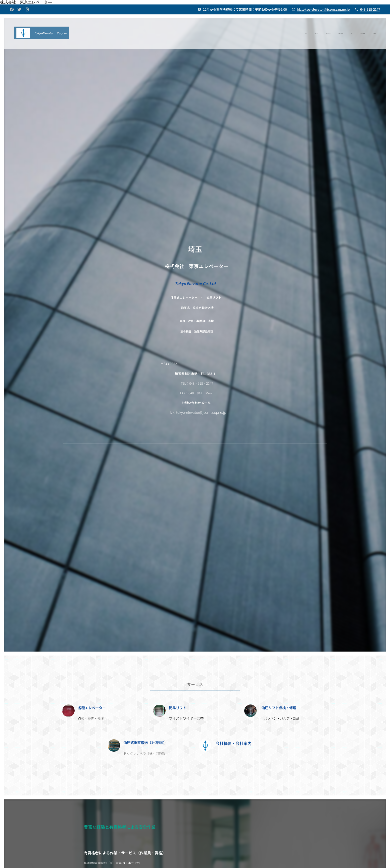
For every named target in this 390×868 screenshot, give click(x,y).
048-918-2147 (370, 9)
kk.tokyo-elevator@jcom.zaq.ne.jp (323, 9)
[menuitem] (330, 34)
